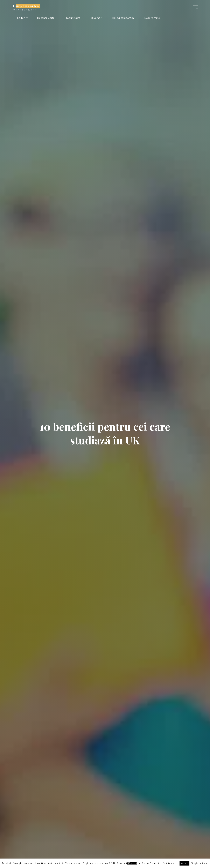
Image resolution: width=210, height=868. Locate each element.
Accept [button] (184, 863)
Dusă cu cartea (26, 6)
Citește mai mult (199, 863)
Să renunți (132, 863)
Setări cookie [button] (169, 863)
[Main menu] (195, 7)
